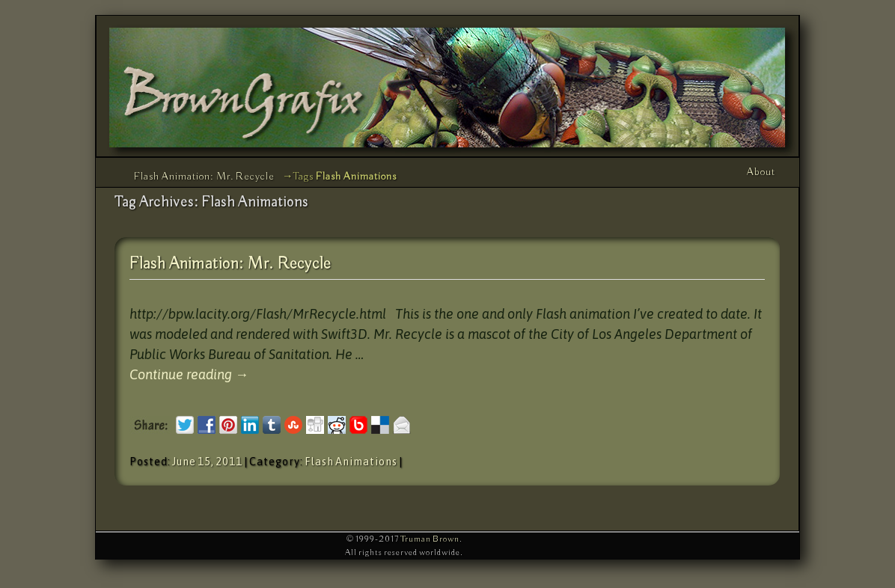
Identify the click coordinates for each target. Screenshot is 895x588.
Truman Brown (430, 539)
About (761, 172)
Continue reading (189, 374)
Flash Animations (351, 462)
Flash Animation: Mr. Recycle (204, 177)
